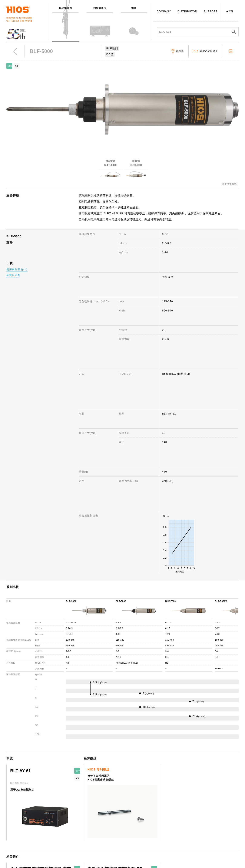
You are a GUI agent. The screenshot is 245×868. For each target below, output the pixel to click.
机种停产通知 (158, 829)
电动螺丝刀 (62, 810)
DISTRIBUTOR (187, 11)
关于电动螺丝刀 (230, 184)
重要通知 (202, 835)
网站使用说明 (205, 810)
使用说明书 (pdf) (17, 269)
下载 (152, 841)
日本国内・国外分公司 (115, 841)
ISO (104, 853)
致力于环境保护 (111, 859)
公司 (104, 810)
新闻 (200, 816)
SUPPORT (211, 11)
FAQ (152, 822)
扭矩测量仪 (62, 816)
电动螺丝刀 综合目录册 (211, 822)
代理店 (153, 835)
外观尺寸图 (13, 275)
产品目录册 (204, 829)
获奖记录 (107, 835)
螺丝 (57, 822)
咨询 (152, 816)
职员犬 (106, 847)
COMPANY (164, 11)
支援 (152, 810)
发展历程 (107, 829)
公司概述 (107, 816)
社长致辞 (107, 822)
